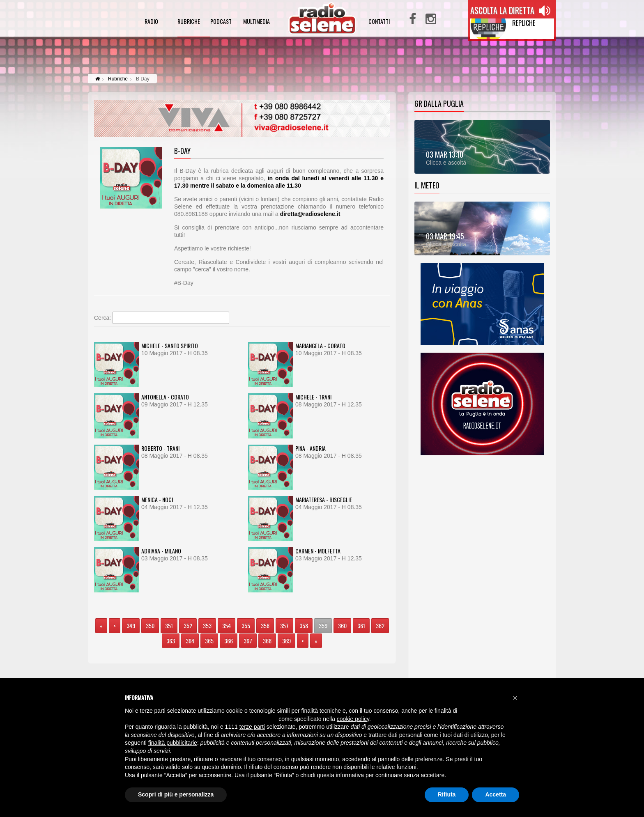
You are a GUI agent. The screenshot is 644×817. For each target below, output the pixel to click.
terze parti (252, 727)
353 (207, 625)
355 (246, 625)
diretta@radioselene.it (310, 214)
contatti (379, 22)
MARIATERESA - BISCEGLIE (324, 499)
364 (190, 641)
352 (188, 625)
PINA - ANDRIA (310, 448)
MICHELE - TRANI (313, 397)
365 (209, 641)
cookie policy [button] (353, 719)
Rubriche (118, 79)
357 (284, 625)
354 (227, 625)
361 (361, 625)
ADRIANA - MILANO (161, 551)
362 (380, 625)
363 (171, 641)
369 (286, 641)
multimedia (256, 22)
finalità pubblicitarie (173, 743)
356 (265, 625)
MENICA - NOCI (157, 499)
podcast (221, 22)
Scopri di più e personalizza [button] (176, 794)
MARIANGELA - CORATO (320, 345)
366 (229, 641)
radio (151, 22)
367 (248, 641)
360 (342, 625)
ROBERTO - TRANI (160, 448)
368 (267, 641)
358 (304, 625)
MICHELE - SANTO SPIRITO (170, 345)
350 (150, 625)
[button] (515, 698)
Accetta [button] (496, 794)
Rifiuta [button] (447, 794)
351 (169, 625)
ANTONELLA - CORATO (165, 397)
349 (131, 625)
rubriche (189, 22)
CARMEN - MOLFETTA (318, 551)
